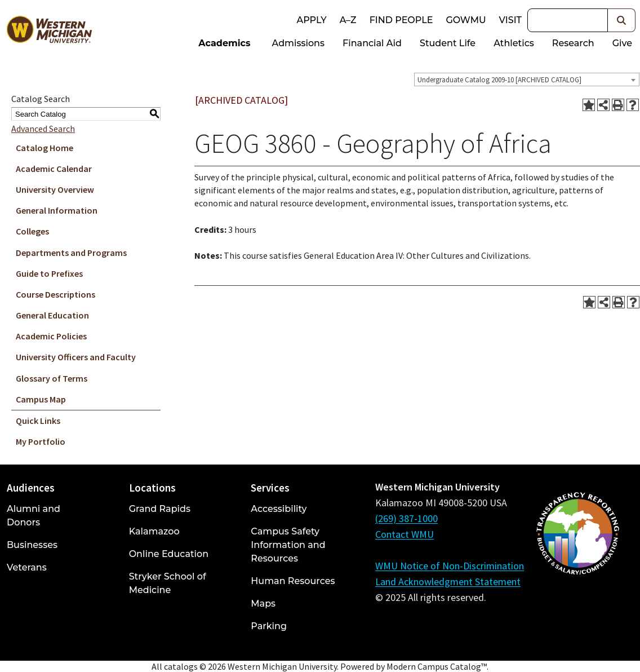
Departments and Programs (71, 253)
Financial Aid (372, 43)
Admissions (299, 43)
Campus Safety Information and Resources (288, 545)
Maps (263, 604)
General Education (52, 315)
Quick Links (38, 421)
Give (622, 43)
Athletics (514, 43)
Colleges (32, 231)
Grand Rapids (160, 509)
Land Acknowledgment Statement (448, 582)
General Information (57, 210)
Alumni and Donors (34, 516)
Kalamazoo (154, 531)
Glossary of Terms (52, 378)
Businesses (32, 545)
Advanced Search (43, 129)
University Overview (55, 189)
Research (573, 43)
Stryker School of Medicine (168, 583)
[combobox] (527, 79)
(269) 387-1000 (406, 518)
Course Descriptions (55, 294)
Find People (401, 20)
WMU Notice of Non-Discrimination (450, 566)
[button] (622, 20)
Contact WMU (405, 534)
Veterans (27, 567)
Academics (224, 43)
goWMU (466, 20)
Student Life (448, 43)
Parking (269, 626)
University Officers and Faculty (76, 357)
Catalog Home (45, 148)
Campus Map (41, 399)
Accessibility (279, 509)
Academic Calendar (54, 169)
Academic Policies (51, 336)
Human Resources (293, 581)
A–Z (348, 20)
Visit (510, 20)
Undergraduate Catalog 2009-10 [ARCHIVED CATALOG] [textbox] (499, 80)
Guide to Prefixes (49, 273)
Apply (311, 20)
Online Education (169, 554)
